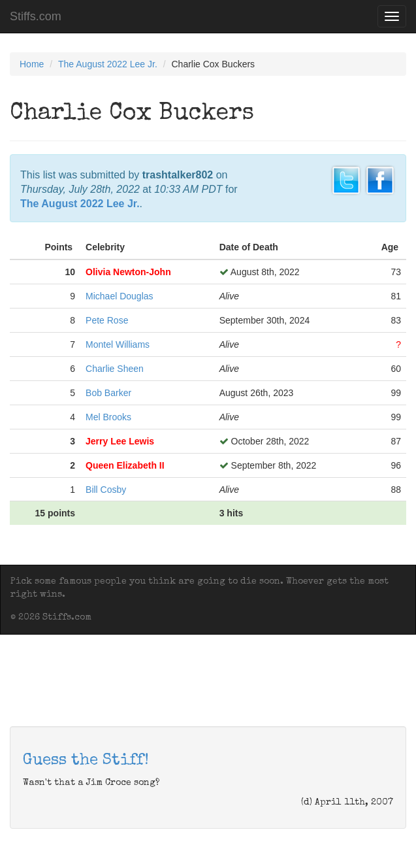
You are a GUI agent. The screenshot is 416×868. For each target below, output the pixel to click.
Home (32, 64)
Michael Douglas (120, 296)
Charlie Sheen (115, 369)
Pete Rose (107, 320)
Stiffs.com (36, 16)
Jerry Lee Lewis (120, 441)
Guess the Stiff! (86, 761)
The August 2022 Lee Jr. (108, 64)
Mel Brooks (108, 417)
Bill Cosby (106, 490)
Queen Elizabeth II (125, 465)
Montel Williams (118, 344)
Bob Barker (108, 393)
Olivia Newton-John (128, 272)
